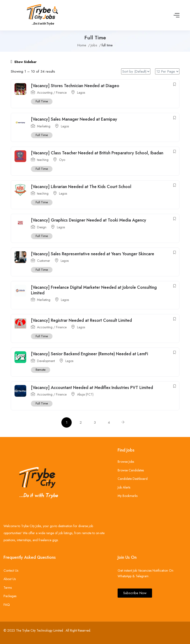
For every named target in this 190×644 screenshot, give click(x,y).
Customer (44, 261)
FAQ (7, 605)
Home (82, 45)
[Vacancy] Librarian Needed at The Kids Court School (81, 187)
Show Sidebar (24, 62)
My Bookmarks (128, 496)
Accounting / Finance (52, 93)
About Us (10, 579)
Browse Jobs (126, 462)
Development (46, 361)
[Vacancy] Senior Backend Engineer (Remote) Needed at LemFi (89, 354)
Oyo (62, 160)
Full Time (42, 102)
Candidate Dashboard (133, 479)
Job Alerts (124, 487)
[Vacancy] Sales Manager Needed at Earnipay (74, 119)
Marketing (44, 126)
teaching (43, 160)
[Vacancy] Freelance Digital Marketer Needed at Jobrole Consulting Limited (94, 290)
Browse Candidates (131, 470)
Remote (41, 370)
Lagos (81, 93)
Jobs (94, 45)
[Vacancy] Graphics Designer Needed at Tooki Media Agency (89, 220)
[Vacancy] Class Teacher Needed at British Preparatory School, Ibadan (97, 153)
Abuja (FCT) (85, 395)
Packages (10, 596)
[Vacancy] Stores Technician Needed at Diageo (75, 86)
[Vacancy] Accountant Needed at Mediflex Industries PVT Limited (92, 388)
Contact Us (11, 570)
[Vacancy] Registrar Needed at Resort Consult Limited (81, 320)
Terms (8, 588)
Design (42, 227)
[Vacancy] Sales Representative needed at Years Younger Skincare (93, 254)
